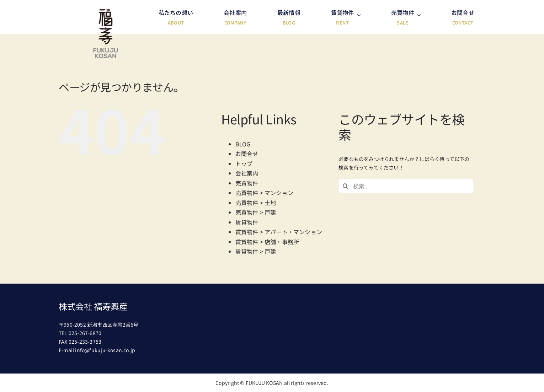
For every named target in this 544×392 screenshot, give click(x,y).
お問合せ (247, 154)
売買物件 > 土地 (256, 203)
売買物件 (247, 183)
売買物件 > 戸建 (256, 212)
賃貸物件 (247, 222)
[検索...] (406, 186)
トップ (244, 163)
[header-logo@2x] (106, 11)
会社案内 (247, 173)
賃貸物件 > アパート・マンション (279, 232)
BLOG (243, 144)
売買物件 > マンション (265, 193)
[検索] (346, 186)
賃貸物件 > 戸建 (256, 251)
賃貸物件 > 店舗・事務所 (267, 242)
